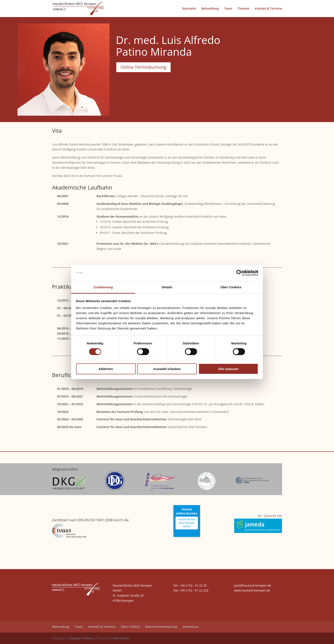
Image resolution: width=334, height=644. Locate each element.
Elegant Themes (82, 638)
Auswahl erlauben (167, 369)
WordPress (122, 638)
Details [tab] (167, 287)
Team (228, 9)
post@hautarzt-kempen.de (252, 585)
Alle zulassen (228, 369)
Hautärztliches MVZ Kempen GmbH (187, 523)
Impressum (191, 627)
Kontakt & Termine (268, 9)
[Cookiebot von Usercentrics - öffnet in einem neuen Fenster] (240, 273)
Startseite (189, 9)
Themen (244, 9)
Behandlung (210, 9)
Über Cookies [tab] (231, 287)
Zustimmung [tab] (103, 287)
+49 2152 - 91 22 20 (193, 585)
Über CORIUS (130, 627)
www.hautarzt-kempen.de (252, 590)
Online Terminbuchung (143, 67)
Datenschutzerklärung (161, 627)
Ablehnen (106, 369)
